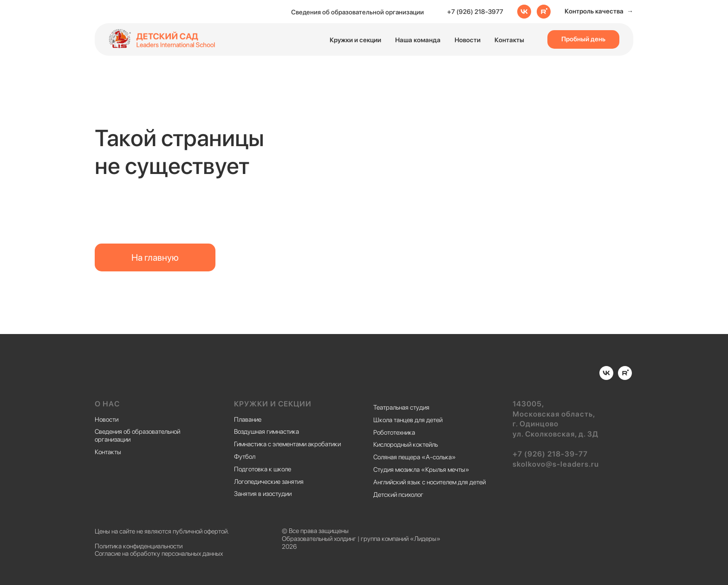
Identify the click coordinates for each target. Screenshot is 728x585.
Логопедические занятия (269, 482)
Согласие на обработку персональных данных (159, 553)
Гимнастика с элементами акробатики (287, 444)
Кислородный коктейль (406, 444)
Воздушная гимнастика (266, 431)
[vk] (524, 12)
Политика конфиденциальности (139, 546)
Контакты (509, 40)
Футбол (245, 456)
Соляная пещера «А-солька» (415, 457)
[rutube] (544, 12)
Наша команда (418, 40)
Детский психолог (398, 495)
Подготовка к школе (263, 469)
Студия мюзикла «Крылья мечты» (421, 469)
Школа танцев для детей (408, 420)
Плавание (248, 419)
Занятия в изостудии (263, 494)
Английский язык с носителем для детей (429, 482)
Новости (468, 40)
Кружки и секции (355, 40)
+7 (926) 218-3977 (475, 12)
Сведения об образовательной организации (357, 12)
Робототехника (394, 432)
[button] (599, 12)
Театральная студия (401, 407)
